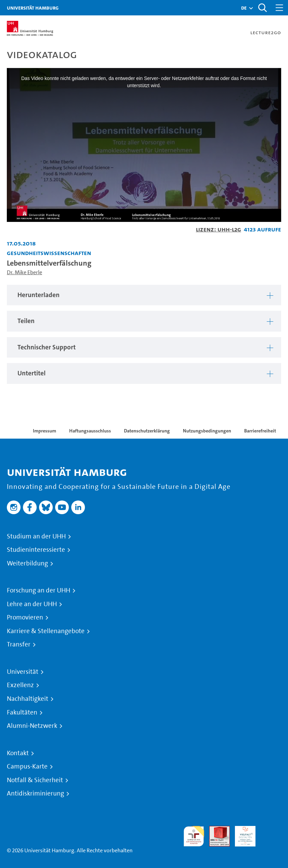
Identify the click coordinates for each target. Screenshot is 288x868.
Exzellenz (20, 685)
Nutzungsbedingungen (207, 431)
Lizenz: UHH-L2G (218, 229)
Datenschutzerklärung (147, 431)
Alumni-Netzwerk (32, 726)
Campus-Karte (27, 766)
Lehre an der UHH (32, 604)
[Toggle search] (262, 8)
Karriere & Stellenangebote (46, 631)
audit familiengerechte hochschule (194, 836)
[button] (244, 8)
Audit (216, 830)
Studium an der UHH (36, 536)
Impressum (45, 431)
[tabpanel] (144, 295)
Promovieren (25, 617)
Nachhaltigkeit (28, 699)
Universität (23, 672)
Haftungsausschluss (90, 431)
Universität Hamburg (33, 8)
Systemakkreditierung (271, 830)
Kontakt (18, 753)
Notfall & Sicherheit (35, 780)
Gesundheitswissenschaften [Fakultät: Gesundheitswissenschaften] (49, 253)
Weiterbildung (27, 563)
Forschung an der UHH (39, 590)
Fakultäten (22, 712)
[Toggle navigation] (279, 8)
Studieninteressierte (36, 550)
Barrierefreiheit (260, 431)
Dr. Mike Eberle (24, 272)
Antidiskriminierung (35, 793)
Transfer (19, 644)
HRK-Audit (241, 834)
